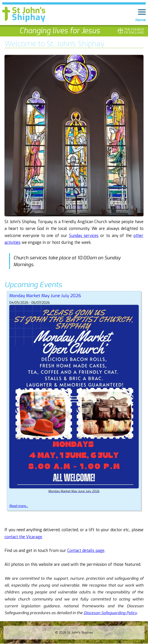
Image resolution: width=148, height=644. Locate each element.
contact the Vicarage (23, 537)
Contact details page (86, 551)
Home (141, 20)
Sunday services (84, 236)
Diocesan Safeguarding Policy (110, 613)
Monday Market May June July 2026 (45, 296)
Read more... (19, 506)
